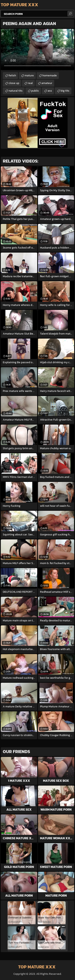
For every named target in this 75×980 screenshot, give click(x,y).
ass (50, 91)
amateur (47, 83)
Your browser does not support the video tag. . (37, 50)
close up (14, 83)
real (30, 83)
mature (29, 75)
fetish (12, 75)
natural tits (16, 91)
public (35, 91)
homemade (50, 75)
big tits (65, 91)
